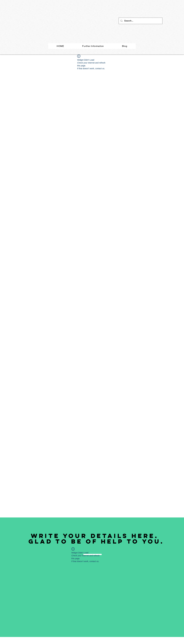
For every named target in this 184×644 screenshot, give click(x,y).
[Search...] (140, 21)
